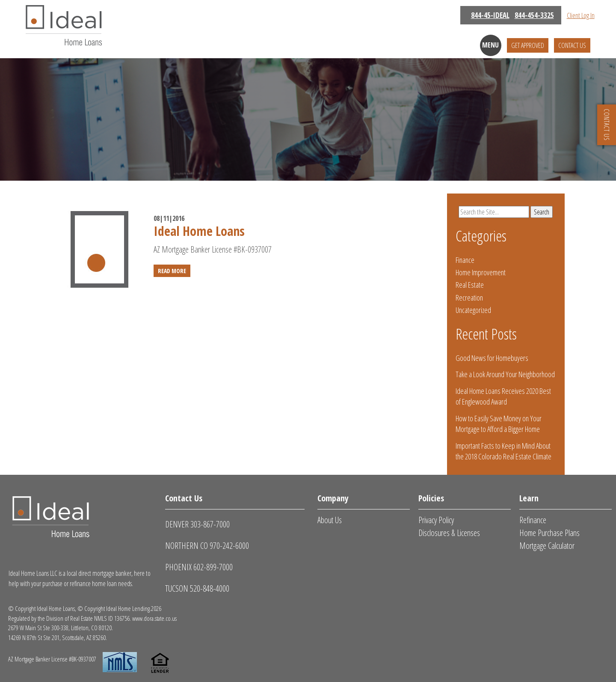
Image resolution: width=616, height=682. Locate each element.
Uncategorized (473, 310)
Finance (465, 260)
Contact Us (572, 45)
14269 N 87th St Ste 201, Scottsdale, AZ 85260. (58, 637)
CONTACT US (607, 125)
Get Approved (528, 45)
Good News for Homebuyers (492, 358)
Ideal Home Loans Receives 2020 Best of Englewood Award (503, 396)
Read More (172, 271)
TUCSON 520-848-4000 (197, 588)
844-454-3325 (534, 15)
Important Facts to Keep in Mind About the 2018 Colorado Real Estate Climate (503, 451)
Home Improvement (481, 272)
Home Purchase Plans (549, 533)
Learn (529, 498)
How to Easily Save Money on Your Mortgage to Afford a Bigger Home (499, 424)
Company (333, 498)
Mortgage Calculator (547, 546)
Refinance (533, 520)
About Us (330, 520)
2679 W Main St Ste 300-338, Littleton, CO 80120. (61, 628)
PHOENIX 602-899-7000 (199, 567)
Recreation (469, 298)
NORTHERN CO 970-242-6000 (207, 546)
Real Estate (470, 285)
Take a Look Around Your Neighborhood (505, 374)
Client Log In (581, 15)
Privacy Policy (436, 520)
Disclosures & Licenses (449, 533)
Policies (431, 498)
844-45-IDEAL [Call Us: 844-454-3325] (490, 15)
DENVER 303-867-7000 (197, 524)
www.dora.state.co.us (154, 618)
